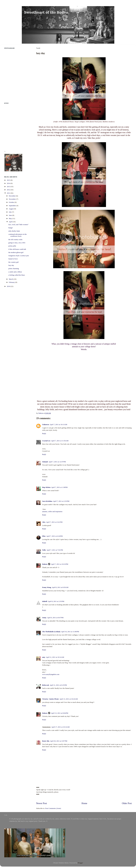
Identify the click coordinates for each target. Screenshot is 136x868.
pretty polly (12, 246)
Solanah (45, 461)
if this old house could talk (17, 249)
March (11, 279)
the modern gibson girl (16, 252)
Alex (44, 521)
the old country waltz (15, 239)
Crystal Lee (46, 440)
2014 (9, 183)
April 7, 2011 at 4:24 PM (55, 535)
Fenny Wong (47, 586)
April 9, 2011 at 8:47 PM (55, 617)
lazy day (11, 265)
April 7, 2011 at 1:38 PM (59, 486)
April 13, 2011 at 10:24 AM (69, 698)
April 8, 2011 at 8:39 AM (60, 586)
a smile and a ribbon (15, 272)
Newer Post (42, 802)
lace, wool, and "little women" (19, 224)
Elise (44, 535)
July (10, 212)
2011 (9, 193)
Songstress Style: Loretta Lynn (19, 256)
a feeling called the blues (17, 275)
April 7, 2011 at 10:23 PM (60, 563)
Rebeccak (46, 684)
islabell (45, 600)
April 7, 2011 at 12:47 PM (57, 461)
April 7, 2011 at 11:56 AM (60, 440)
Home (84, 802)
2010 (9, 286)
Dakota (45, 563)
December (12, 196)
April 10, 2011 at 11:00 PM (70, 631)
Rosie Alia (46, 740)
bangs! (11, 228)
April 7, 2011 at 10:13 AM (58, 423)
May (11, 218)
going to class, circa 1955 (17, 243)
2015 (9, 180)
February (12, 282)
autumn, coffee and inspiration (52, 511)
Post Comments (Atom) (53, 807)
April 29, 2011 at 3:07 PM (59, 740)
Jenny (44, 617)
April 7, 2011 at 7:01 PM (55, 549)
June (11, 215)
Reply (44, 432)
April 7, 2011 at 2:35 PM (61, 500)
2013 (9, 187)
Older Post (127, 802)
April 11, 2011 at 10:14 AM (55, 656)
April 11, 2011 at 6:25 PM (58, 684)
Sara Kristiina (47, 500)
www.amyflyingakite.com (51, 673)
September (13, 206)
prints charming (14, 268)
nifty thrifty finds (14, 231)
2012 (9, 190)
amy (44, 656)
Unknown (46, 423)
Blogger (80, 862)
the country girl (14, 262)
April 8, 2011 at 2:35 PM (56, 600)
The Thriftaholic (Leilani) (51, 631)
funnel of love (13, 259)
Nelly (44, 549)
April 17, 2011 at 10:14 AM (60, 726)
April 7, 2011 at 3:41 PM (54, 521)
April (11, 222)
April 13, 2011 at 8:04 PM (60, 712)
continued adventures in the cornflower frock (18, 235)
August (11, 209)
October (12, 202)
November (12, 199)
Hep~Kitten (46, 486)
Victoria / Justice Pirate (50, 698)
